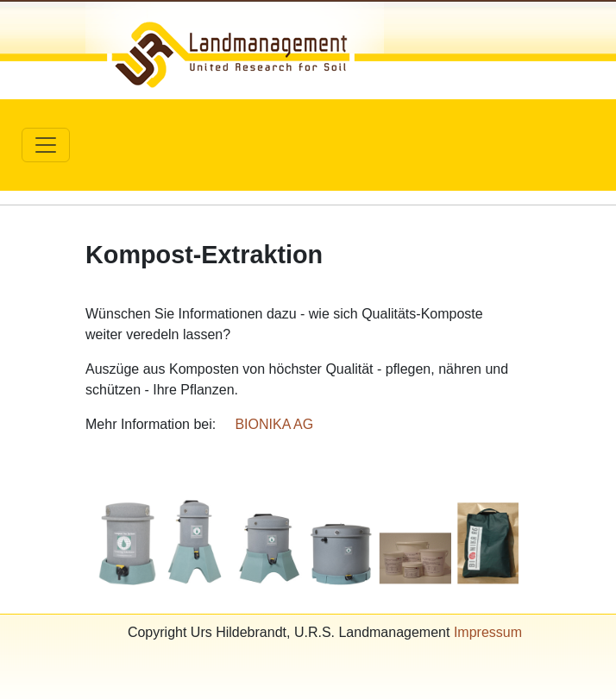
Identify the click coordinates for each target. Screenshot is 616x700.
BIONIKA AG (274, 424)
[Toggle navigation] (46, 145)
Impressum (488, 632)
